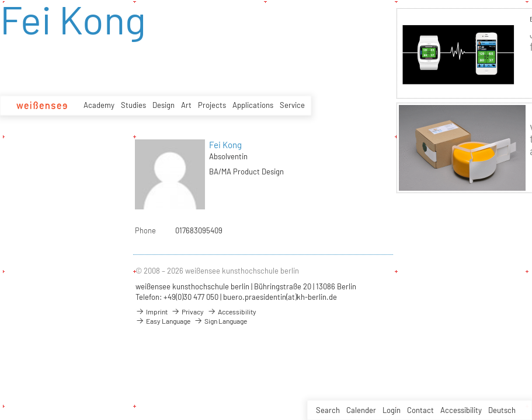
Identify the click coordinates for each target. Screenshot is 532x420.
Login (392, 410)
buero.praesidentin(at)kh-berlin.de (280, 297)
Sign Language (220, 321)
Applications (253, 105)
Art (186, 105)
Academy (99, 105)
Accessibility (461, 410)
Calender (361, 410)
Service (292, 105)
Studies (133, 105)
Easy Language (163, 321)
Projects (212, 105)
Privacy (187, 311)
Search (328, 410)
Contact (420, 410)
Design (164, 105)
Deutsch (502, 410)
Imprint (152, 311)
